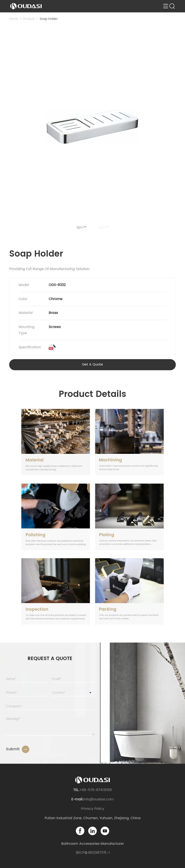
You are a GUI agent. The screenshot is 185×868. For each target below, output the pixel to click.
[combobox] (73, 693)
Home (14, 19)
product (29, 19)
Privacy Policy (93, 809)
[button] (81, 227)
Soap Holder (49, 19)
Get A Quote (92, 364)
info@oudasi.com (98, 799)
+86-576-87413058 (95, 790)
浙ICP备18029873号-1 (93, 853)
